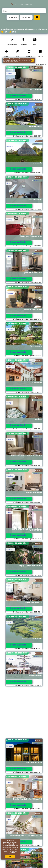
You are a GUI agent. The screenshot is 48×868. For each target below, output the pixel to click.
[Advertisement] (24, 714)
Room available (18, 96)
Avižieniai (10, 330)
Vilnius (9, 256)
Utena (9, 622)
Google (11, 844)
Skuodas (10, 293)
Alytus (9, 110)
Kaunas (9, 746)
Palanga (10, 220)
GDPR (13, 853)
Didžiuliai (10, 659)
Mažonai (10, 147)
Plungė (9, 403)
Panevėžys (10, 73)
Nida (8, 183)
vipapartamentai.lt (24, 4)
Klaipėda (10, 366)
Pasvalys (10, 549)
